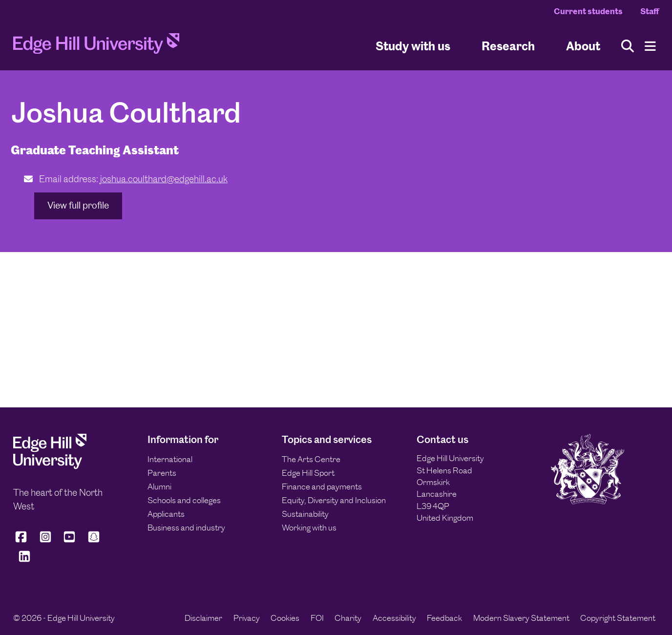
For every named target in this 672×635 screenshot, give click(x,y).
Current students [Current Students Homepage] (588, 11)
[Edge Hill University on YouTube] (69, 541)
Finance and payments (322, 487)
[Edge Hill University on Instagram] (45, 541)
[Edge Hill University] (50, 466)
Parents (162, 473)
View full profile (78, 205)
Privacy (247, 618)
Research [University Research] (508, 46)
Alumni (159, 487)
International (170, 459)
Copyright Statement (618, 618)
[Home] (96, 46)
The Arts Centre (311, 459)
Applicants (166, 514)
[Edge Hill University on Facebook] (23, 541)
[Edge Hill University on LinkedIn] (24, 561)
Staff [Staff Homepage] (650, 11)
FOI (317, 618)
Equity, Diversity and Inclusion (334, 500)
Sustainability (305, 514)
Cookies (285, 618)
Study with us (413, 46)
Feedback (444, 618)
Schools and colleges (184, 500)
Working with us (309, 528)
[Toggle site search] (628, 46)
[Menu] (650, 46)
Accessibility (394, 618)
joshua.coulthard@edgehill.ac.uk (164, 179)
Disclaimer (203, 618)
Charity (348, 618)
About (583, 46)
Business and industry (186, 528)
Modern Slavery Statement (521, 618)
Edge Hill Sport (308, 473)
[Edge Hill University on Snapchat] (94, 541)
